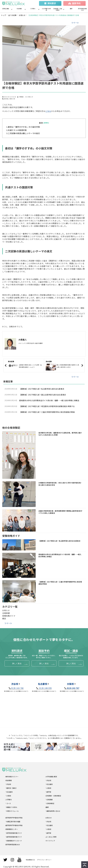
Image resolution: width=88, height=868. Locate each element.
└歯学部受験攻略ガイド (13, 837)
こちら (48, 111)
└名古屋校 (9, 792)
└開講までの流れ (11, 807)
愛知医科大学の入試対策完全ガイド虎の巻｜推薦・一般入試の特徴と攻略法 (49, 400)
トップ (4, 15)
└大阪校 (8, 796)
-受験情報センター (11, 829)
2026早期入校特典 (46, 9)
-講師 (47, 807)
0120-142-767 (73, 688)
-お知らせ (48, 818)
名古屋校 (43, 684)
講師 (71, 9)
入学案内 (33, 9)
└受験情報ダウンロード (13, 841)
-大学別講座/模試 (51, 777)
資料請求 (52, 3)
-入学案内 (8, 800)
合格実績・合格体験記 (58, 9)
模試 (4, 618)
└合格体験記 (50, 803)
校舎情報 (19, 9)
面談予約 (76, 3)
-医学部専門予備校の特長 (14, 818)
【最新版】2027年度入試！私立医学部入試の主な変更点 (42, 389)
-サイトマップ (50, 841)
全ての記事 (12, 15)
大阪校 (70, 684)
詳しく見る (17, 663)
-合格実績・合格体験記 (53, 796)
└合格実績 (49, 800)
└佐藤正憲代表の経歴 (13, 822)
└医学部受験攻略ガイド (13, 833)
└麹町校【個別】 (11, 788)
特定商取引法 (30, 860)
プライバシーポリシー (44, 860)
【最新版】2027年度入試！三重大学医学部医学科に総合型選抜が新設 (47, 412)
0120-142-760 (17, 688)
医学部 (6, 99)
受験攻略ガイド (9, 616)
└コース (8, 803)
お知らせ (22, 15)
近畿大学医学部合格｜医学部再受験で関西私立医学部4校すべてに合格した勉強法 (60, 512)
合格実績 (6, 613)
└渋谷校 (8, 784)
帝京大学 (12, 99)
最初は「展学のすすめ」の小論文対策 (24, 127)
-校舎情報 (8, 780)
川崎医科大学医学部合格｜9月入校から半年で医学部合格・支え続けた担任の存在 (60, 484)
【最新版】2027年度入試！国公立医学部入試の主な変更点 (43, 395)
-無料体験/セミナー (12, 777)
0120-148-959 (45, 688)
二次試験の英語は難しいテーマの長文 (24, 133)
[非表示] (46, 123)
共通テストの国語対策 (17, 130)
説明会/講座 (6, 9)
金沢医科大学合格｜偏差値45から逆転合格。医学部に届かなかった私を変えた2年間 (60, 434)
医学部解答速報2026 (82, 9)
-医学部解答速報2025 (12, 845)
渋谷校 (15, 684)
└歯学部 (48, 792)
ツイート (75, 23)
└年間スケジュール (12, 811)
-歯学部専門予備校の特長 (14, 825)
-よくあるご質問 (51, 837)
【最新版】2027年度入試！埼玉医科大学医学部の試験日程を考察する (47, 406)
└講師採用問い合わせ (53, 811)
